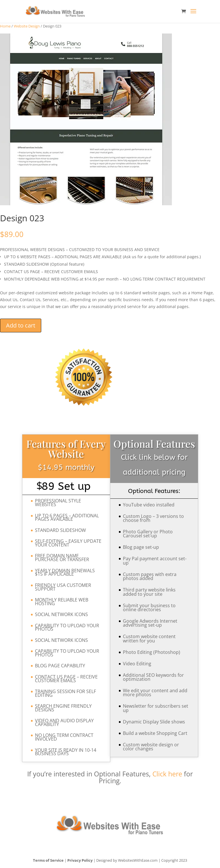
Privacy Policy (80, 860)
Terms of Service (48, 860)
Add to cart (21, 325)
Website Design (27, 26)
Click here (167, 774)
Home (5, 26)
